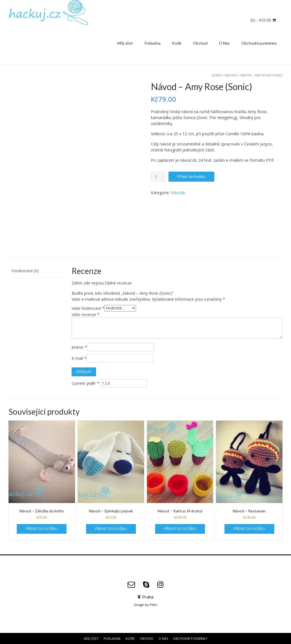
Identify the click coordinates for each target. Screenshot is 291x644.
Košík (177, 43)
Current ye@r (85, 383)
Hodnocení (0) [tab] (25, 271)
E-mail (79, 358)
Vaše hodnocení (88, 308)
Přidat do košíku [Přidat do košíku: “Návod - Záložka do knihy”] (42, 529)
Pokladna (152, 43)
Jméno (79, 347)
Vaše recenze (86, 314)
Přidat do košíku (191, 176)
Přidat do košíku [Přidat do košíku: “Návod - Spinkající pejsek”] (111, 529)
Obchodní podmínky (259, 43)
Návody (231, 75)
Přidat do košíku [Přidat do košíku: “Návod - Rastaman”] (249, 529)
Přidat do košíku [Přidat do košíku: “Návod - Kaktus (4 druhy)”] (180, 529)
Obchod (200, 43)
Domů (217, 75)
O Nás (224, 43)
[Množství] (158, 177)
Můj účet (125, 43)
